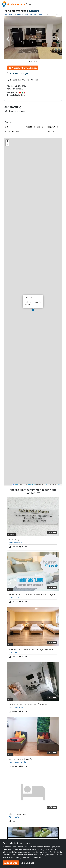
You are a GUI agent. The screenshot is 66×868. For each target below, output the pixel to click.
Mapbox (59, 484)
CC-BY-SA (47, 484)
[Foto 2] (32, 61)
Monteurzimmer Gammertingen (28, 14)
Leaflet (16, 484)
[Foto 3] (34, 61)
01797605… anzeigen (19, 74)
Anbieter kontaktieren (23, 68)
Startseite (8, 14)
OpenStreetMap (31, 484)
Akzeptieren (11, 863)
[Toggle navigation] (62, 4)
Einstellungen (28, 863)
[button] (33, 311)
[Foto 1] (29, 61)
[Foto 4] (37, 61)
